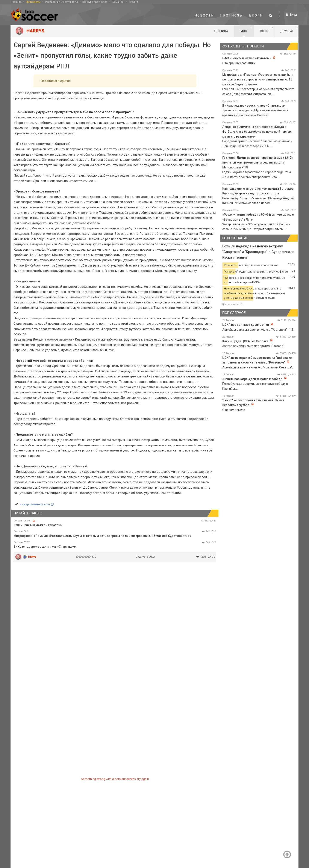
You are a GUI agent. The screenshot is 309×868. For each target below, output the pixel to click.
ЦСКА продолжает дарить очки (246, 325)
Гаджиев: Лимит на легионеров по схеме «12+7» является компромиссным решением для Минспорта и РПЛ (258, 163)
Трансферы (33, 2)
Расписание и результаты (61, 2)
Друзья (289, 29)
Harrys (32, 557)
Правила (16, 2)
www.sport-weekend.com (35, 504)
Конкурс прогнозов (95, 2)
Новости (204, 15)
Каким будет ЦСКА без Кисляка (245, 341)
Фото (266, 29)
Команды (118, 2)
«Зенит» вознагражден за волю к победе (252, 379)
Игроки (133, 2)
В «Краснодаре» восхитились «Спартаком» (45, 547)
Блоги (256, 15)
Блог (246, 29)
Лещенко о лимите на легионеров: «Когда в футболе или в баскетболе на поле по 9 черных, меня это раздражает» (257, 132)
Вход (290, 15)
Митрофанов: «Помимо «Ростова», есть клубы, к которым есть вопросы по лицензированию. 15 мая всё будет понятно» (102, 536)
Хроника (221, 31)
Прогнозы (232, 15)
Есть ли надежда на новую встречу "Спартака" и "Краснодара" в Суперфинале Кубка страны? (258, 252)
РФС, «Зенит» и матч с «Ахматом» (38, 525)
